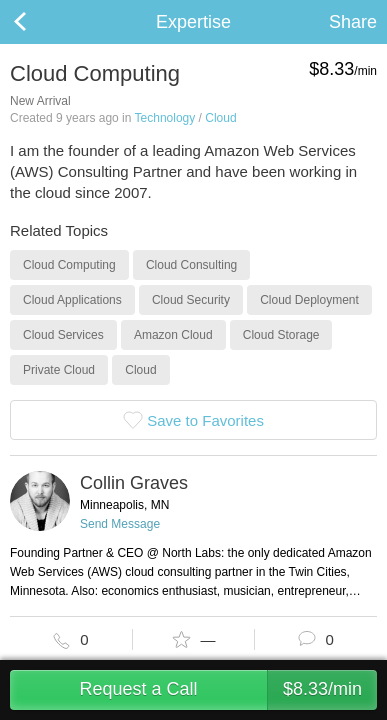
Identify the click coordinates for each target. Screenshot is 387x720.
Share (353, 22)
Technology (165, 118)
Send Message (120, 524)
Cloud (220, 118)
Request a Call (228, 690)
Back (40, 22)
